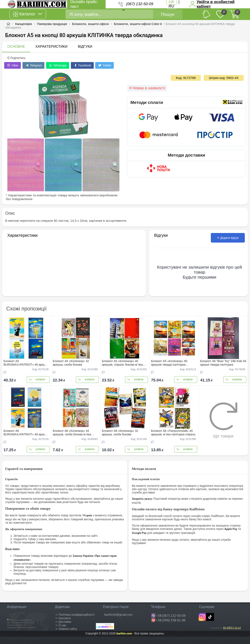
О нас (62, 625)
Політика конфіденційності (76, 615)
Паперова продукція (52, 24)
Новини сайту (68, 629)
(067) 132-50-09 (140, 4)
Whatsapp (58, 65)
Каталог (27, 14)
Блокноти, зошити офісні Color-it (138, 24)
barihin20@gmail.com (119, 615)
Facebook (82, 65)
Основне (16, 47)
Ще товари (223, 420)
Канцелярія (24, 24)
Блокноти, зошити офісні (90, 24)
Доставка (65, 622)
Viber (12, 65)
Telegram (33, 65)
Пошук (168, 14)
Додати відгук (228, 238)
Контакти (65, 618)
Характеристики (51, 47)
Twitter (104, 65)
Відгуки (85, 47)
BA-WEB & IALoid (232, 628)
